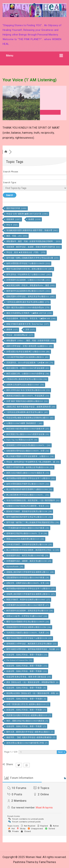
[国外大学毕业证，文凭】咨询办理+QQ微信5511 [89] (30, 346)
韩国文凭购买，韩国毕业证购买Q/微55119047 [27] (28, 600)
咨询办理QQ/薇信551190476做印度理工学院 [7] (27, 743)
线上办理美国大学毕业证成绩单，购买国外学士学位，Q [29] (33, 550)
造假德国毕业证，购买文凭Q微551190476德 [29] (28, 555)
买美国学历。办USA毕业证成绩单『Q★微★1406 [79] (30, 363)
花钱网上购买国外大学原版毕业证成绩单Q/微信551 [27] (31, 594)
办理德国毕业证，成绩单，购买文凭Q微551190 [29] (29, 561)
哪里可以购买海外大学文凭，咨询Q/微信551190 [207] (30, 269)
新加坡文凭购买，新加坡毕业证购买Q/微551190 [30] (29, 511)
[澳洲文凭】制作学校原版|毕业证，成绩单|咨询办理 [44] (31, 407)
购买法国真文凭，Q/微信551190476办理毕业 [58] (28, 374)
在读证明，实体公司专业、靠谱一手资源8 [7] (26, 710)
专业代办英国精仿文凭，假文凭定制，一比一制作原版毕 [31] (33, 500)
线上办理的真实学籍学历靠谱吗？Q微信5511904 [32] (30, 489)
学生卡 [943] (12, 225)
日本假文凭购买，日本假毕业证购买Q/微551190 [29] (29, 544)
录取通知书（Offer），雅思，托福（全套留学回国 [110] (31, 340)
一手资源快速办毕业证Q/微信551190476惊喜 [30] (28, 528)
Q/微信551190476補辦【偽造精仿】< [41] (25, 423)
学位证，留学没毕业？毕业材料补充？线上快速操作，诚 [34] (33, 462)
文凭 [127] (30, 329)
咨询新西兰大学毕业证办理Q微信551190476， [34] (29, 445)
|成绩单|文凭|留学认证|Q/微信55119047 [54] (25, 385)
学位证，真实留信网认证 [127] (20, 335)
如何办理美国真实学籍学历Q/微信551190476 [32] (28, 484)
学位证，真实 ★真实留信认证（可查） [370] (26, 252)
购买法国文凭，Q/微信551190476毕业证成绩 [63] (28, 368)
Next (61, 752)
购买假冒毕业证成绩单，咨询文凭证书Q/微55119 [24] (30, 611)
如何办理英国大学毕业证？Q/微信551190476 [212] (28, 263)
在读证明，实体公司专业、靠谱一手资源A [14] (27, 655)
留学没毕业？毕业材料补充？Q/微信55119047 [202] (29, 274)
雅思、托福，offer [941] (17, 236)
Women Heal (33, 857)
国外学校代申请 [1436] (17, 208)
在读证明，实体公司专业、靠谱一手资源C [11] (27, 666)
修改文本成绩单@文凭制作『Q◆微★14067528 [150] (29, 313)
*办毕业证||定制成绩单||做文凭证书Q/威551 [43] (27, 412)
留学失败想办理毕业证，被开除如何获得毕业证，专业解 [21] (33, 649)
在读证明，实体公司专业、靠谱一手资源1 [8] (26, 688)
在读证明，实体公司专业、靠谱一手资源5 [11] (27, 671)
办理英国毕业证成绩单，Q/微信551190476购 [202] (28, 280)
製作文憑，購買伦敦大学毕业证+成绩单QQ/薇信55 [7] (30, 732)
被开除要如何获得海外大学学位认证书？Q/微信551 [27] (31, 588)
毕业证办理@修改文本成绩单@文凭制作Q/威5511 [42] (30, 418)
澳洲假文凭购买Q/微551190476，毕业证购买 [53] (28, 396)
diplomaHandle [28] (15, 566)
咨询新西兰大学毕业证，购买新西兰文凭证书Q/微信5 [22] (32, 644)
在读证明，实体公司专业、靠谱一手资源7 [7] (26, 726)
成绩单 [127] (12, 329)
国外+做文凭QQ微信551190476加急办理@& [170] (28, 307)
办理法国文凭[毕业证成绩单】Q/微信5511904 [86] (28, 352)
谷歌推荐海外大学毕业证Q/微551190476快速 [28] (28, 577)
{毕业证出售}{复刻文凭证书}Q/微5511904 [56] (27, 379)
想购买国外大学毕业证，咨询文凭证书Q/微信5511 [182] (31, 296)
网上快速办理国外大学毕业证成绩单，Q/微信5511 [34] (30, 456)
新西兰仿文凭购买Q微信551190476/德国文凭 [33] (28, 473)
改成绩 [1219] (35, 219)
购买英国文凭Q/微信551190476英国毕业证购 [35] (28, 434)
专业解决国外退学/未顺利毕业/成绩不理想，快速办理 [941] (32, 230)
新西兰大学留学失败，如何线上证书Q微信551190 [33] (30, 467)
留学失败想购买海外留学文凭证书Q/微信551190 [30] (29, 517)
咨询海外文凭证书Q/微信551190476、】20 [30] (27, 533)
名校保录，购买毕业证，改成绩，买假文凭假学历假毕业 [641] (34, 247)
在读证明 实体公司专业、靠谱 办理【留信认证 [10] (29, 677)
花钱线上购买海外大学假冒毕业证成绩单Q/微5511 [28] (30, 572)
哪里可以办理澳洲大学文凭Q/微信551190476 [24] (28, 622)
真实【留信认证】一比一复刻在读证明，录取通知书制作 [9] (33, 682)
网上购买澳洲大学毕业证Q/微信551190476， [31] (28, 495)
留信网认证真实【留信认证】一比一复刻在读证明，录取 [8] (33, 693)
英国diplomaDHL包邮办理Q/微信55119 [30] (25, 539)
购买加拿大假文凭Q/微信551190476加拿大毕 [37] (28, 429)
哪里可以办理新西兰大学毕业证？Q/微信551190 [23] (29, 638)
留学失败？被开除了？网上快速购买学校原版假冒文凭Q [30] (33, 522)
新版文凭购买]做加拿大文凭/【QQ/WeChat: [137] (28, 324)
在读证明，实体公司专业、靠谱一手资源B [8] (26, 699)
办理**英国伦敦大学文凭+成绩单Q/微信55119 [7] (28, 704)
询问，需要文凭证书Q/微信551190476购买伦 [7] (27, 721)
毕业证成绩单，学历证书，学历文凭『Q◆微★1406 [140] (31, 318)
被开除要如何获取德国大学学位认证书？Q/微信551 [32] (31, 478)
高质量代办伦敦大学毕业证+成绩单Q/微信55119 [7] (29, 715)
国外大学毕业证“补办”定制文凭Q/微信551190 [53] (28, 390)
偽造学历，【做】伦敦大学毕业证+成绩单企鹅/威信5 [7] (31, 737)
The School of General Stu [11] (20, 660)
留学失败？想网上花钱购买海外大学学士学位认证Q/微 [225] (33, 258)
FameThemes (47, 862)
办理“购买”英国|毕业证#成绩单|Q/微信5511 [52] (27, 401)
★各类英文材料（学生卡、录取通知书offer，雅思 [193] (31, 285)
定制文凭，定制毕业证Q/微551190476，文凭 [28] (28, 583)
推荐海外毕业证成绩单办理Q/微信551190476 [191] (28, 291)
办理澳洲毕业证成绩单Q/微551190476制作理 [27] (28, 605)
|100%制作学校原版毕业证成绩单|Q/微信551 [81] (28, 357)
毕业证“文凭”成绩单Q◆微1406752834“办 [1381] (27, 214)
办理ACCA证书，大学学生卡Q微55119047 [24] (27, 616)
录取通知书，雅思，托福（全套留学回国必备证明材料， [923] (34, 241)
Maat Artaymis (44, 808)
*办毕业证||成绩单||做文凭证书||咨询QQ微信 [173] (28, 302)
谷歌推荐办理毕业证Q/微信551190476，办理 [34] (28, 451)
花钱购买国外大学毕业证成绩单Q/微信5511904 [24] (29, 627)
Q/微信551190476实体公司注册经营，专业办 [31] (28, 506)
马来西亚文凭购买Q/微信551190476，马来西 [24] (28, 633)
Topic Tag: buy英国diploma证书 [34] (22, 440)
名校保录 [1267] (14, 219)
